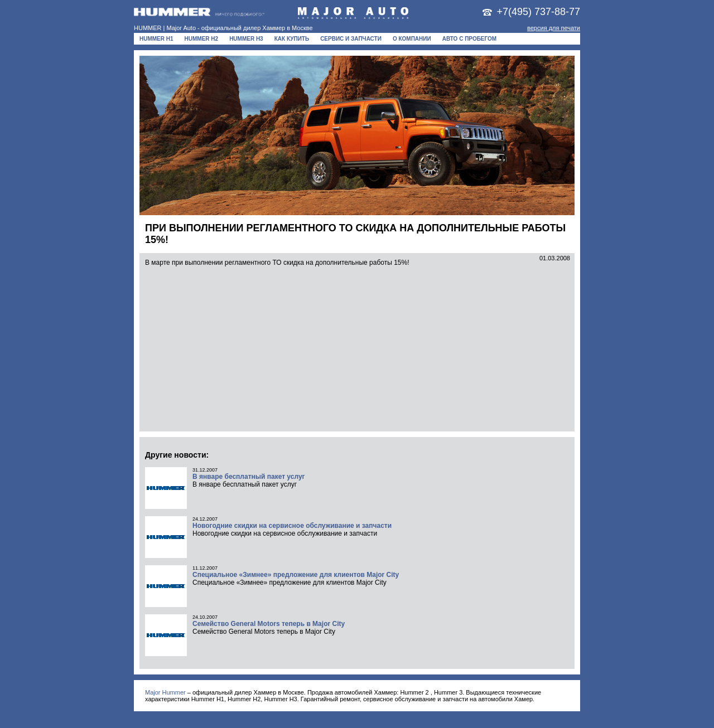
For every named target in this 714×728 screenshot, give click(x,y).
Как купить (292, 39)
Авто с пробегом (470, 39)
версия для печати (554, 28)
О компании (412, 39)
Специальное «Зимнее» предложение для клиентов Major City (296, 575)
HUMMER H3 (246, 39)
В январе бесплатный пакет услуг (249, 477)
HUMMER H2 (202, 39)
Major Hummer (165, 692)
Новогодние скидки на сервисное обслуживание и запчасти (292, 526)
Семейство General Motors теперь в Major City (269, 624)
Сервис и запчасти (351, 39)
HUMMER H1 (156, 39)
